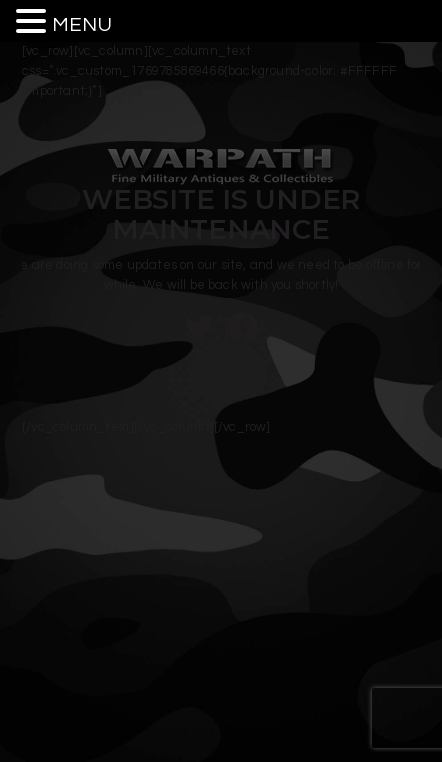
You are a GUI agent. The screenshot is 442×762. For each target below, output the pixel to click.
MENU (82, 25)
